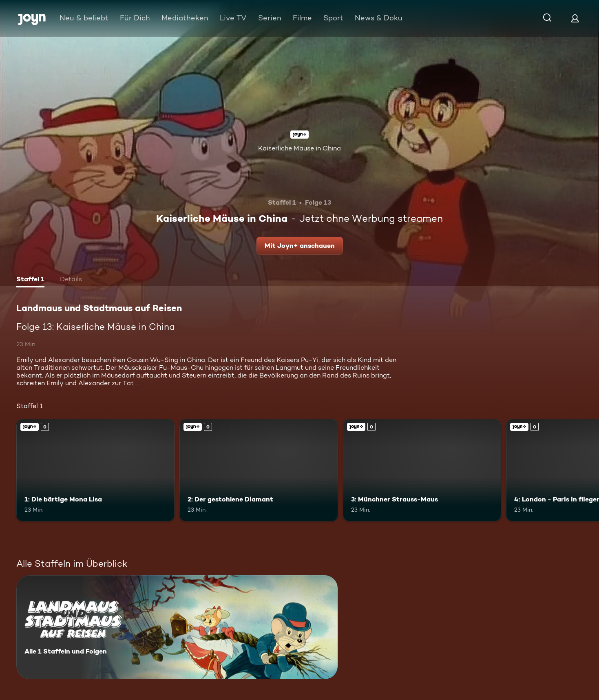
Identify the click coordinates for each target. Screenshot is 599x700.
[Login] (575, 18)
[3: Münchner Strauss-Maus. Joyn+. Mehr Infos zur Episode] (422, 470)
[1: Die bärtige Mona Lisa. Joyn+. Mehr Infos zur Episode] (95, 470)
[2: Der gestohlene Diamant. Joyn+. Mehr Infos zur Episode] (259, 470)
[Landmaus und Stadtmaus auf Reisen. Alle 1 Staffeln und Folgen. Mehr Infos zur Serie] (177, 627)
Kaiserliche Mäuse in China (299, 148)
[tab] (30, 280)
